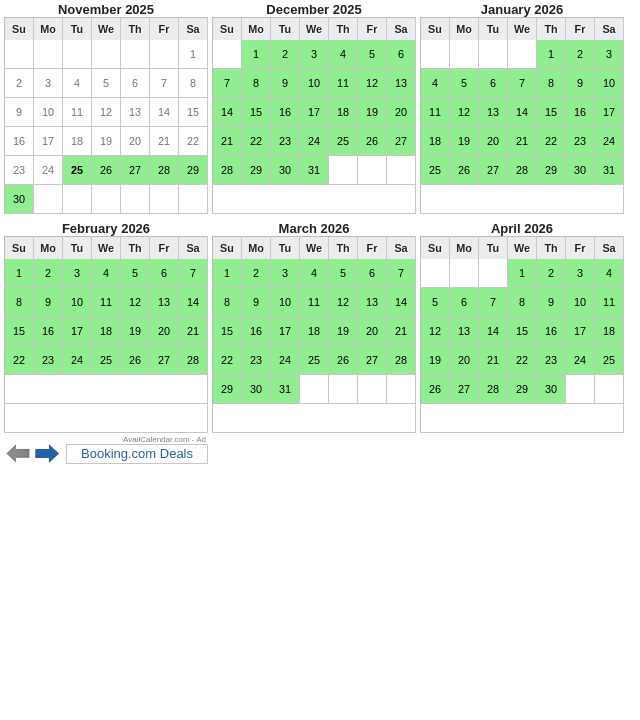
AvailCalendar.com (156, 439)
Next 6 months (47, 454)
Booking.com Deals (137, 453)
